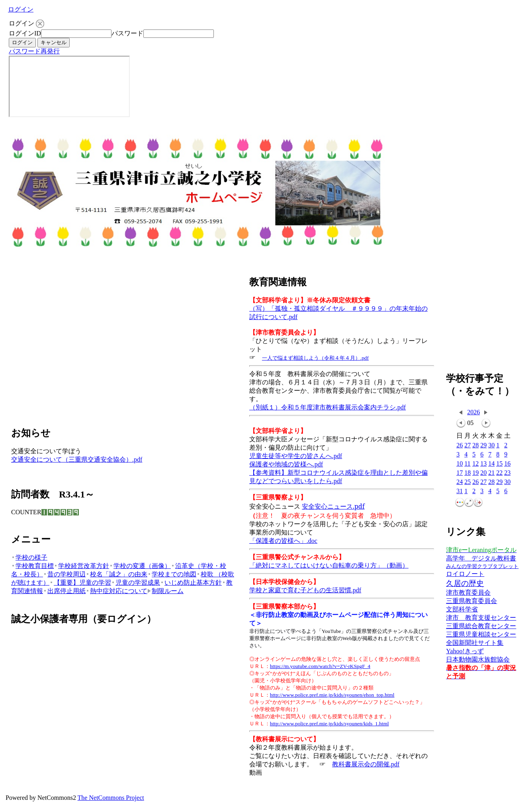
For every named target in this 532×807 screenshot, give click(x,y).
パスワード (127, 33)
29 (483, 446)
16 (507, 464)
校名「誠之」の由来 (116, 574)
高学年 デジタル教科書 (481, 558)
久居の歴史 (465, 583)
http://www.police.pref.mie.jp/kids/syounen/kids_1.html (330, 724)
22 (499, 473)
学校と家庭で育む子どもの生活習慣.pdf (305, 590)
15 (499, 464)
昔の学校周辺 (64, 574)
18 (467, 473)
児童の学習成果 (136, 583)
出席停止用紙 (64, 591)
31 (460, 491)
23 (507, 473)
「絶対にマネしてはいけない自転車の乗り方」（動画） (329, 565)
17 (460, 473)
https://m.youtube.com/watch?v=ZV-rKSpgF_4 (320, 666)
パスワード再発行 (34, 51)
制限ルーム (165, 591)
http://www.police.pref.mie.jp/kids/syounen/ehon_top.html (332, 695)
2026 (473, 412)
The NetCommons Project (111, 798)
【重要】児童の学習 (80, 583)
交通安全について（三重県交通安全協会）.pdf (77, 459)
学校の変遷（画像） (140, 566)
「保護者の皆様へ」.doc (283, 541)
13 (483, 464)
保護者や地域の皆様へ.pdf (286, 464)
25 (467, 482)
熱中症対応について (116, 591)
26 (460, 446)
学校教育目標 (32, 566)
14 (491, 464)
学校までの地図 (172, 574)
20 (483, 473)
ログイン (21, 9)
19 (475, 473)
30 (491, 446)
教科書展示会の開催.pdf (366, 764)
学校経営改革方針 (81, 566)
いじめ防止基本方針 (191, 583)
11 (467, 464)
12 (475, 464)
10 (460, 464)
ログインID (25, 33)
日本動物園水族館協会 (478, 659)
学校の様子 (29, 557)
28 (475, 446)
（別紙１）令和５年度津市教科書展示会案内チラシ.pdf (328, 407)
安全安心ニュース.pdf (333, 506)
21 (491, 473)
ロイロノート (465, 574)
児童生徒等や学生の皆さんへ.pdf (296, 456)
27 (467, 446)
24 (460, 482)
